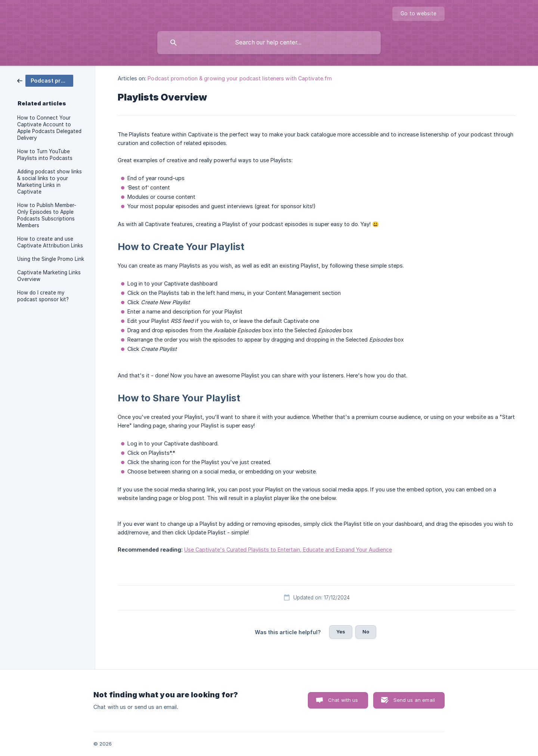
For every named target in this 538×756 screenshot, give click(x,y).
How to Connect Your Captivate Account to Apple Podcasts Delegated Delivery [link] (49, 128)
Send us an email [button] (414, 700)
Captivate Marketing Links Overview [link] (49, 276)
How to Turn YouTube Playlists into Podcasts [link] (45, 155)
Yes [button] (341, 632)
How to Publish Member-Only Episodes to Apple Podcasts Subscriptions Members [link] (47, 215)
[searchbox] (269, 43)
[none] (418, 14)
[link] (45, 80)
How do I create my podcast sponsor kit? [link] (43, 296)
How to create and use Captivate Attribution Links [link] (50, 242)
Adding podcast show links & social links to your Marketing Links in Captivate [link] (50, 182)
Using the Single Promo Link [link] (51, 259)
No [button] (366, 632)
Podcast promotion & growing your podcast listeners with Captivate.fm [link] (240, 78)
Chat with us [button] (343, 700)
